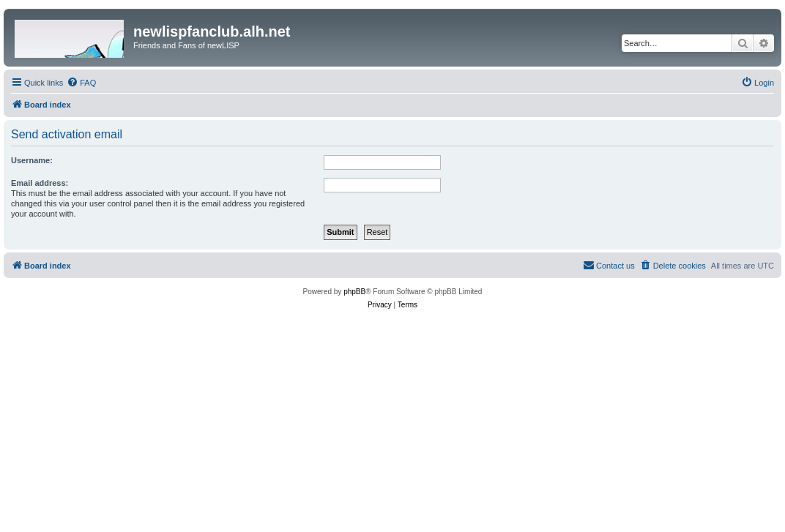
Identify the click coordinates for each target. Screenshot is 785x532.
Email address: (40, 183)
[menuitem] (81, 83)
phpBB (354, 292)
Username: (32, 160)
